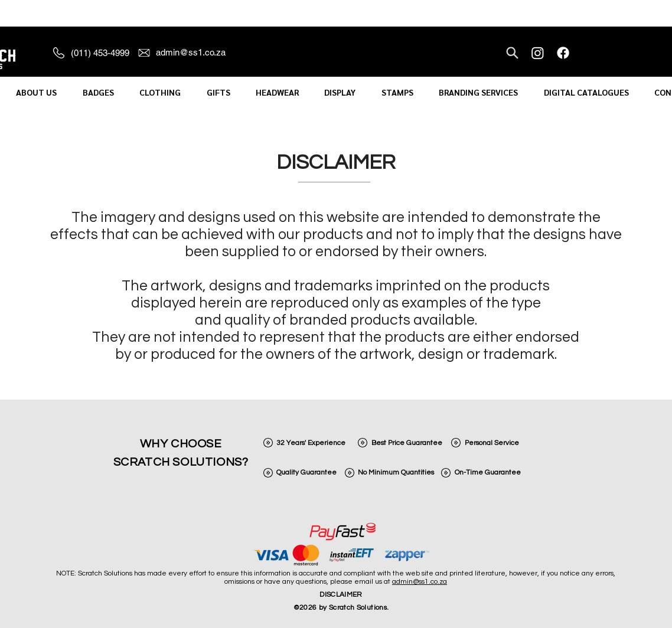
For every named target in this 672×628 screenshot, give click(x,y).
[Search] (512, 53)
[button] (36, 92)
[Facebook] (563, 53)
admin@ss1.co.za (420, 582)
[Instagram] (538, 53)
